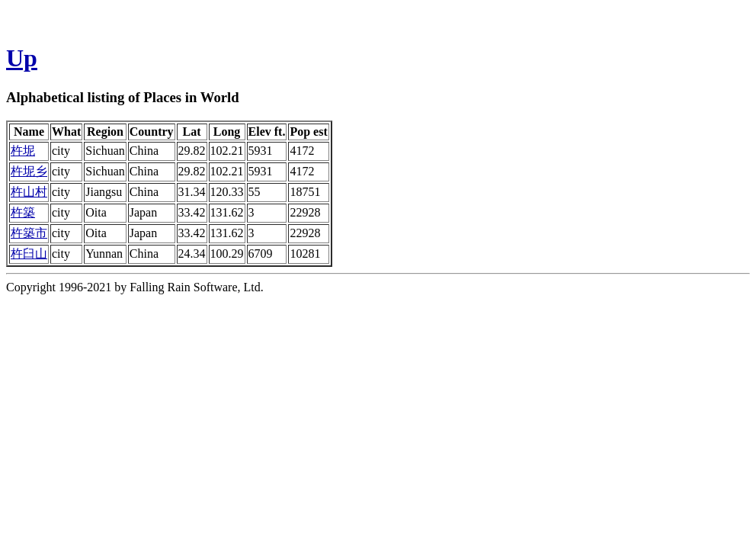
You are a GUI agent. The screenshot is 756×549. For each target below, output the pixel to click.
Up (22, 58)
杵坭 (23, 151)
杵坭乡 (29, 171)
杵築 (23, 212)
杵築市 (29, 233)
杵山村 (29, 192)
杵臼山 (29, 254)
